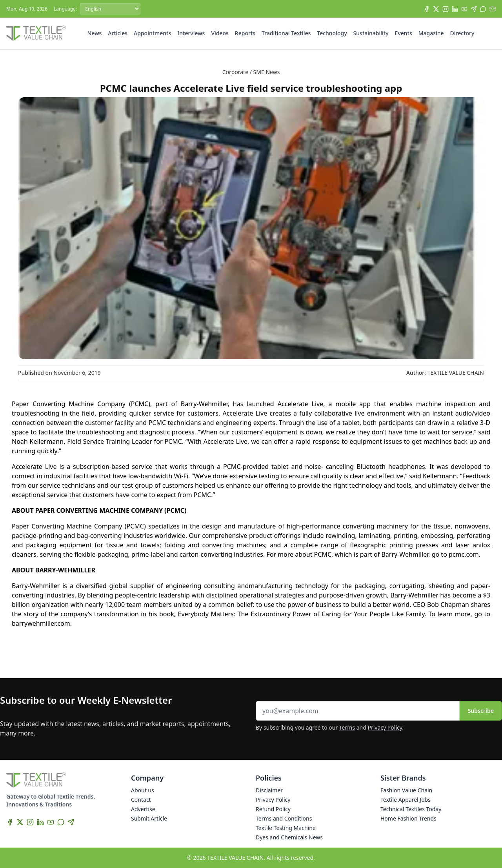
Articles (118, 33)
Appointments (152, 33)
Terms (347, 727)
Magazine (431, 33)
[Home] (36, 33)
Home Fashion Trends (408, 818)
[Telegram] (474, 9)
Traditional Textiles (286, 33)
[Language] (110, 9)
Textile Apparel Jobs (406, 800)
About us (143, 790)
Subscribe (481, 711)
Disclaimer (269, 790)
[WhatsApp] (483, 9)
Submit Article (149, 818)
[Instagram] (446, 9)
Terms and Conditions (284, 818)
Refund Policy (273, 809)
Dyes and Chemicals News (289, 837)
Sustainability (371, 33)
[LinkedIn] (455, 9)
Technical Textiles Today (411, 809)
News (95, 33)
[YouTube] (464, 9)
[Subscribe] (493, 9)
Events (404, 33)
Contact (141, 800)
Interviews (191, 33)
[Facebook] (427, 9)
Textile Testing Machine (286, 828)
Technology (332, 33)
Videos (220, 33)
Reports (245, 33)
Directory (462, 33)
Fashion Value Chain (406, 790)
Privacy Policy (385, 727)
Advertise (143, 809)
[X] (436, 9)
